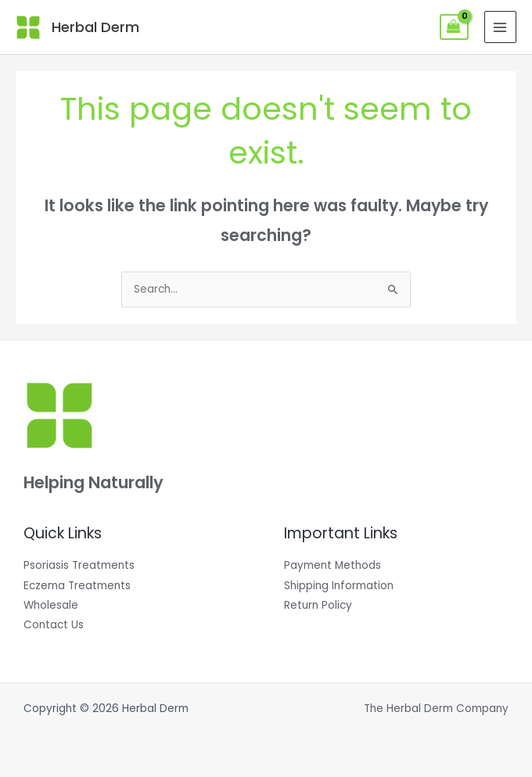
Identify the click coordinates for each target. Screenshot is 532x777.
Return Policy (318, 605)
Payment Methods (332, 565)
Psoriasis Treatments (79, 565)
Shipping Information (339, 586)
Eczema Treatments (77, 586)
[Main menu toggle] (500, 27)
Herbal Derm (95, 27)
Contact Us (54, 625)
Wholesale (51, 605)
